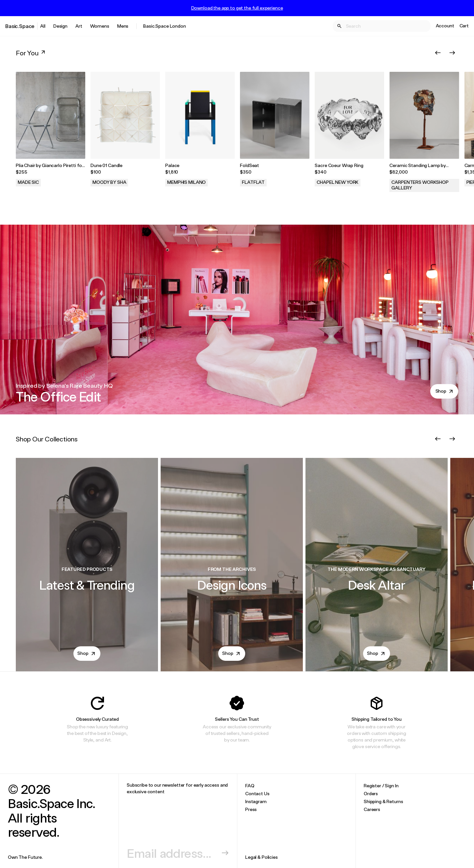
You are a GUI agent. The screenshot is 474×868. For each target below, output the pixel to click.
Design (60, 26)
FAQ (250, 785)
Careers (372, 809)
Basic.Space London (164, 26)
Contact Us (257, 793)
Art (79, 26)
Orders (371, 793)
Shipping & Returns (383, 801)
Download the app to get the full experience (237, 8)
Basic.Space (20, 26)
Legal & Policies (262, 857)
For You (31, 53)
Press (251, 809)
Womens (100, 26)
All (43, 26)
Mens (123, 26)
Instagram (256, 801)
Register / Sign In (381, 785)
